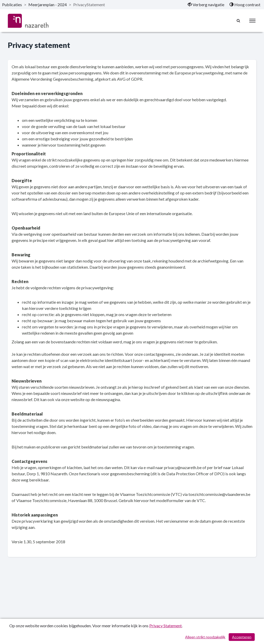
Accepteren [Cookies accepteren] (242, 637)
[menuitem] (206, 5)
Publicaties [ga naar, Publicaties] (12, 5)
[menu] (252, 21)
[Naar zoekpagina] (238, 21)
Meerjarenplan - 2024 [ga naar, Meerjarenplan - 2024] (48, 5)
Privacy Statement (166, 626)
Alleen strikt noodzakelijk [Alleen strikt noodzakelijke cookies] (205, 637)
